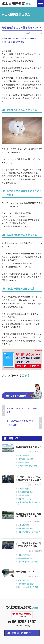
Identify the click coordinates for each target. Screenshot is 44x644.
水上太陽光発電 (16, 4)
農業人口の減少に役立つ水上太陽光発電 (22, 410)
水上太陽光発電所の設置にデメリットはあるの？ (22, 423)
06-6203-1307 (24, 621)
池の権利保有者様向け (12, 39)
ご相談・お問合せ (21, 633)
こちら (26, 375)
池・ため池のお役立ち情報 (14, 42)
